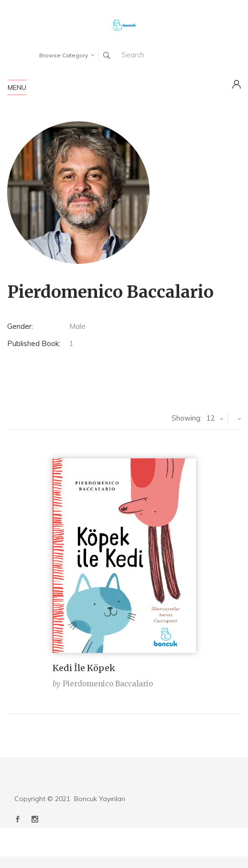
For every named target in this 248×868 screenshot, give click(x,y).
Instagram (35, 819)
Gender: (20, 326)
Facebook (18, 819)
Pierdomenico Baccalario (108, 684)
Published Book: (34, 343)
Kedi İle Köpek (84, 668)
